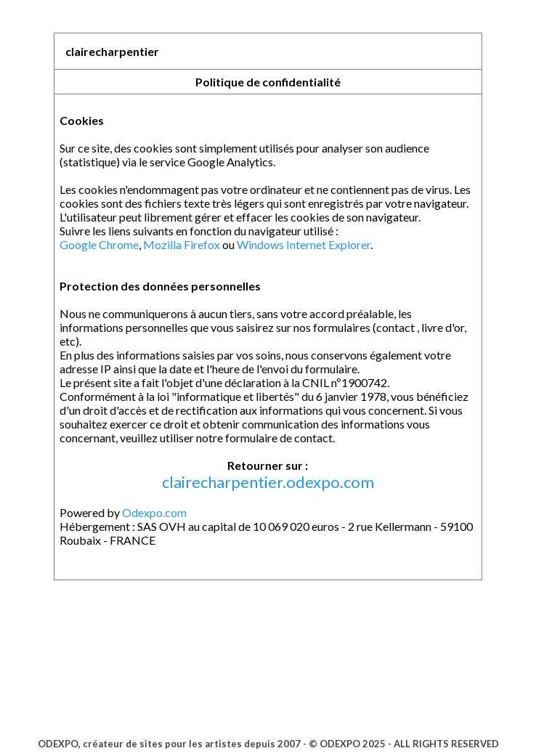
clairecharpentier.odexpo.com (268, 482)
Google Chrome (99, 244)
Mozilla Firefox (182, 244)
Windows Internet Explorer (304, 244)
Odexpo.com (154, 512)
